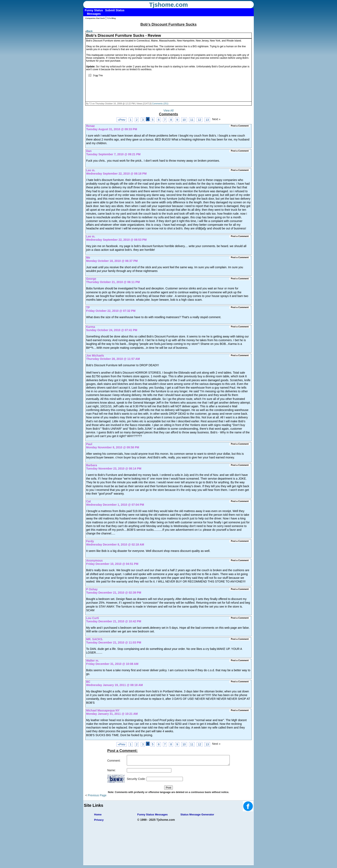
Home (98, 816)
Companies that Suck (95, 18)
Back (90, 31)
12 (200, 120)
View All (169, 111)
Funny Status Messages (152, 816)
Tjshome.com (169, 5)
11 (192, 120)
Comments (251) (160, 104)
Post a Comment (240, 126)
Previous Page (97, 797)
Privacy (99, 822)
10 (184, 120)
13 (207, 120)
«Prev (122, 120)
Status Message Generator (197, 816)
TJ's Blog (111, 18)
